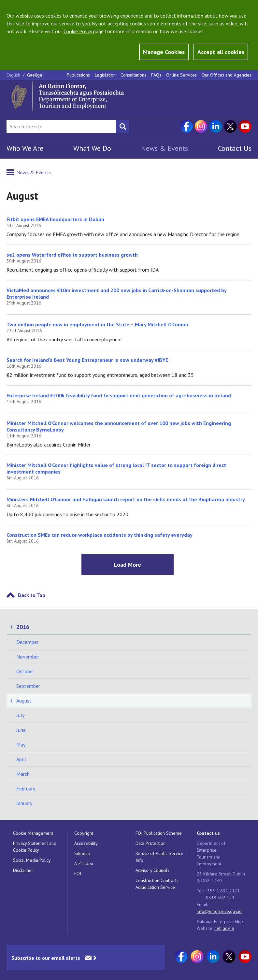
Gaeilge (35, 75)
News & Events (165, 148)
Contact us (208, 833)
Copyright (84, 833)
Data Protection (150, 843)
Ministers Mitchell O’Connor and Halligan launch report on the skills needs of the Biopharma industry (126, 499)
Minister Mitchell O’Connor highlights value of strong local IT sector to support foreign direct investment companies (116, 468)
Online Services (181, 75)
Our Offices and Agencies (227, 75)
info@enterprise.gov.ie (219, 911)
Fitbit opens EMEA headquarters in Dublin (55, 219)
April (21, 759)
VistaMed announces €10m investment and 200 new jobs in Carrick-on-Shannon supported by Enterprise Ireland (116, 293)
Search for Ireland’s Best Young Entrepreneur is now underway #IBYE (87, 360)
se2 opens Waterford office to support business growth (72, 255)
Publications (78, 75)
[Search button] (122, 126)
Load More (128, 565)
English (14, 75)
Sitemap (82, 853)
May (21, 745)
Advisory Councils (152, 870)
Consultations (133, 75)
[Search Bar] (61, 126)
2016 (23, 627)
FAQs (156, 75)
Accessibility (86, 843)
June (21, 730)
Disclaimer (23, 870)
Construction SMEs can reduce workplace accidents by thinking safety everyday (100, 535)
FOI (78, 873)
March (23, 774)
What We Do (92, 148)
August (24, 701)
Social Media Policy (32, 860)
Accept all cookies (221, 52)
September (28, 686)
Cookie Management (33, 833)
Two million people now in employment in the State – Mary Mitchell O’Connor (100, 324)
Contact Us (235, 148)
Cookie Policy (78, 31)
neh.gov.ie (224, 928)
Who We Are (25, 148)
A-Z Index (84, 863)
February (26, 788)
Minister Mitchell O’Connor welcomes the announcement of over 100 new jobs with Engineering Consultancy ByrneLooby (119, 426)
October (25, 671)
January (24, 803)
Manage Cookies (164, 52)
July (20, 715)
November (28, 657)
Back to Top (32, 595)
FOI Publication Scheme (159, 833)
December (27, 642)
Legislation (105, 75)
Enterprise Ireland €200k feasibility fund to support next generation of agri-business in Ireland (119, 395)
